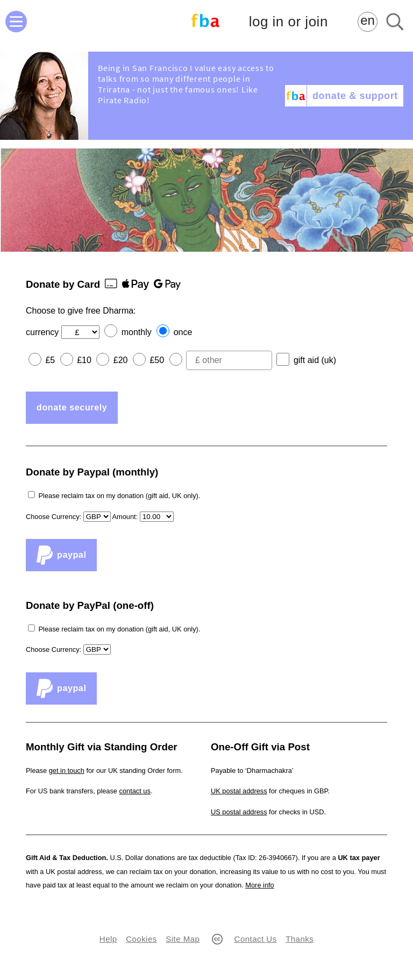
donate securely (72, 407)
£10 (84, 360)
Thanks (300, 939)
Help (108, 939)
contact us (135, 791)
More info (259, 885)
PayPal (61, 555)
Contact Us (256, 939)
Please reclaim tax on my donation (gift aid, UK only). (120, 496)
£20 (121, 360)
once (183, 332)
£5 (50, 360)
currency (42, 332)
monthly (137, 332)
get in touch (67, 770)
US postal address (239, 812)
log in (289, 22)
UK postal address (239, 791)
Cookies (141, 939)
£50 (157, 360)
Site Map (183, 939)
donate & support (355, 96)
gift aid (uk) (315, 360)
